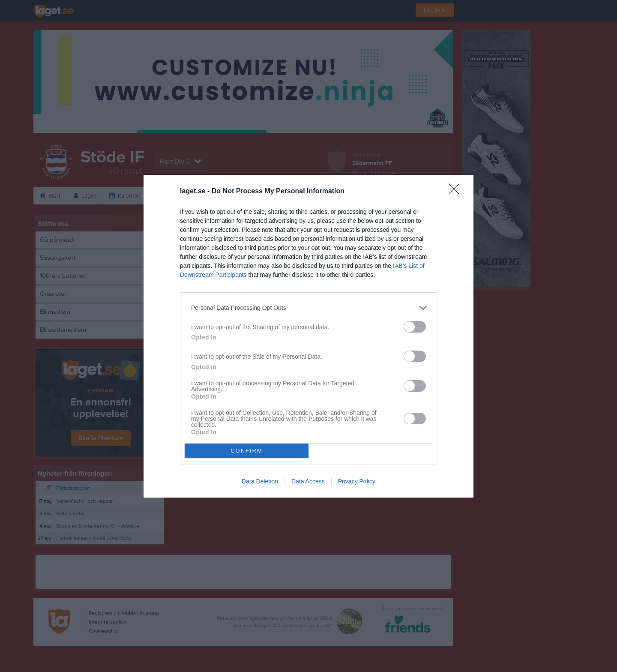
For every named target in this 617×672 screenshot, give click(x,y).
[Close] (457, 192)
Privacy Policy (357, 481)
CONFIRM (247, 451)
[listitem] (308, 308)
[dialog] (308, 336)
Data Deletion (260, 481)
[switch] (415, 327)
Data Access (308, 481)
